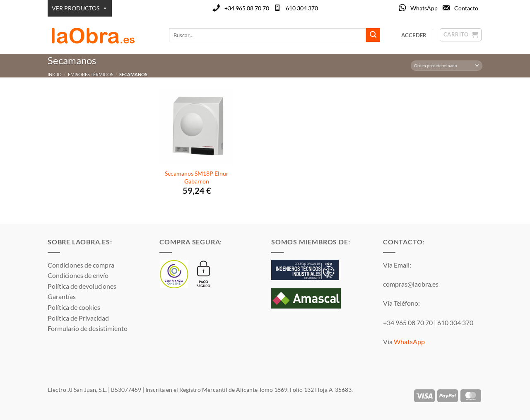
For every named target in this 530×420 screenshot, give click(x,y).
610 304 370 (302, 8)
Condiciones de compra (81, 265)
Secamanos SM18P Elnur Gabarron (197, 177)
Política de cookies (74, 307)
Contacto (466, 8)
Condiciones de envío (78, 275)
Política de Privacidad (78, 318)
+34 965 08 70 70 (247, 8)
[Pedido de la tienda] (447, 66)
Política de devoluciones (82, 286)
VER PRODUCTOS (80, 8)
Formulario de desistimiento (88, 328)
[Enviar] (373, 35)
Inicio (55, 74)
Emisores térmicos (91, 74)
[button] (414, 35)
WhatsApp (424, 8)
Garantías (62, 296)
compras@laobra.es (411, 284)
